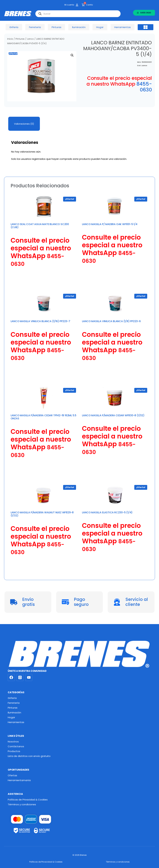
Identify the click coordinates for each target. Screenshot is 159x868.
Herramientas (16, 722)
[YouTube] (29, 678)
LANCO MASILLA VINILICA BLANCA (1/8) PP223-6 (111, 321)
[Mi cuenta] (77, 5)
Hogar (11, 717)
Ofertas (12, 775)
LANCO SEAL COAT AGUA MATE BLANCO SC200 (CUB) (40, 226)
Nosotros (13, 742)
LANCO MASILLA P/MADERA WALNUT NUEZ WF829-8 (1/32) (42, 514)
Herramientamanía (19, 780)
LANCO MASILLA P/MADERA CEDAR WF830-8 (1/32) (113, 415)
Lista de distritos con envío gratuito (29, 756)
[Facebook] (11, 678)
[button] (146, 27)
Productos (14, 751)
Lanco (30, 39)
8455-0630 (144, 87)
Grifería (12, 698)
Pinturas (20, 39)
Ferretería (14, 703)
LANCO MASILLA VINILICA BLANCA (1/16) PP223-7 (40, 321)
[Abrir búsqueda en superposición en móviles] (78, 14)
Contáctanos (16, 746)
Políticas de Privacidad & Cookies (28, 800)
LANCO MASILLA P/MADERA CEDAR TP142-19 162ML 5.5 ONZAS (44, 417)
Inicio (10, 39)
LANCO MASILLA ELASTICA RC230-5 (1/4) (107, 512)
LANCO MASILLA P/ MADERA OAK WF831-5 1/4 (110, 224)
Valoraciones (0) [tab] (24, 124)
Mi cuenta (69, 5)
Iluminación (14, 713)
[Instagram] (20, 678)
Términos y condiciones (22, 804)
